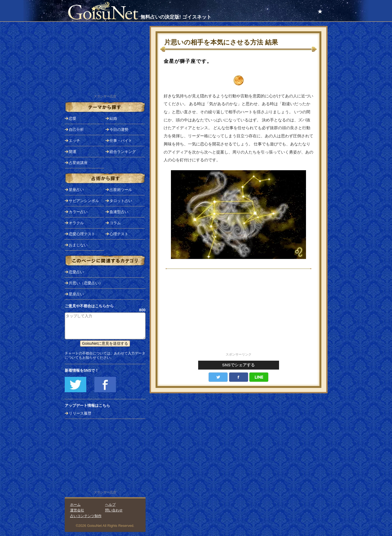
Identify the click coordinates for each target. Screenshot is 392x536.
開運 (73, 152)
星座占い (76, 190)
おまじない (78, 245)
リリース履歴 (80, 413)
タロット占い (121, 201)
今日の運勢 (119, 129)
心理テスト (119, 234)
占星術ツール (121, 190)
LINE (259, 377)
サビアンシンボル (84, 201)
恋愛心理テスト (82, 234)
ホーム (75, 505)
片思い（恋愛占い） (86, 283)
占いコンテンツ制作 (86, 516)
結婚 (113, 118)
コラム (115, 223)
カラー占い (78, 212)
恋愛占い (76, 272)
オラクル (76, 223)
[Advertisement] (239, 314)
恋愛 (73, 118)
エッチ (74, 141)
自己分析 (76, 129)
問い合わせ (114, 510)
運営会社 (77, 510)
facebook (239, 377)
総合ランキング (123, 152)
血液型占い (119, 212)
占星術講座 (78, 163)
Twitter (218, 377)
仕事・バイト (121, 141)
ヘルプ (110, 505)
